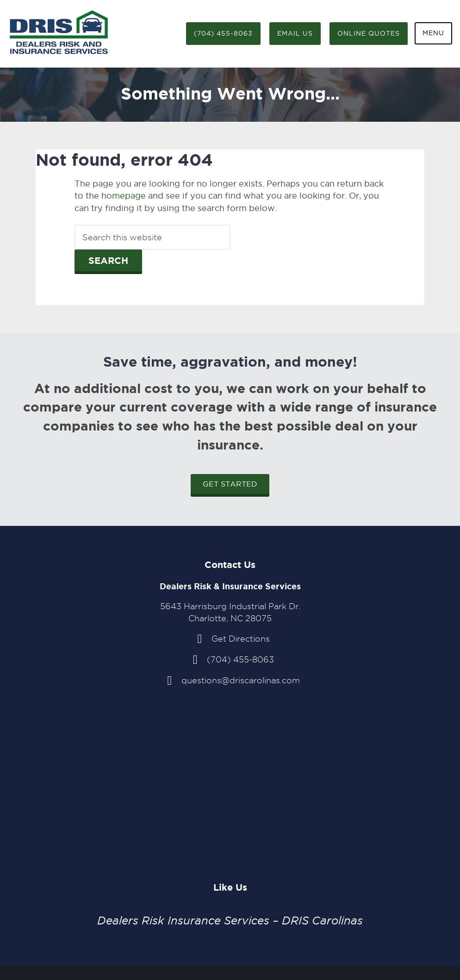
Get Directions (241, 639)
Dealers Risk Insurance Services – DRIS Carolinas (230, 921)
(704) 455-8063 (223, 34)
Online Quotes (369, 34)
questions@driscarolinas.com (241, 680)
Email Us (295, 34)
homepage (124, 196)
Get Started (230, 484)
